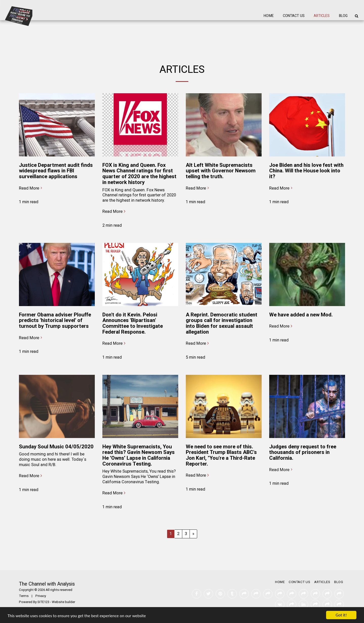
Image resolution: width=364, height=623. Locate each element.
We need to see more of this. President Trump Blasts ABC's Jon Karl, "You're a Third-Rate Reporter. (221, 455)
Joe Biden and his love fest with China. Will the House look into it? (306, 171)
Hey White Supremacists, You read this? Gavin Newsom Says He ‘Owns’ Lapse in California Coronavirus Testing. (139, 455)
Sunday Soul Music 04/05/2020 (56, 447)
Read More (31, 188)
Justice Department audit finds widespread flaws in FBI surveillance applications (56, 171)
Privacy (41, 596)
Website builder (63, 602)
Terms (24, 596)
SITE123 (43, 602)
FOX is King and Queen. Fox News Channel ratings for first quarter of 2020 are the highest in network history (139, 174)
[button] (356, 16)
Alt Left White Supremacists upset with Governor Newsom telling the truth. (221, 171)
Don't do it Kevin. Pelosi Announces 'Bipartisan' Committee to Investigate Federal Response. (133, 323)
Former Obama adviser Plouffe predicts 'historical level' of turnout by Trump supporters (55, 320)
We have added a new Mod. (301, 315)
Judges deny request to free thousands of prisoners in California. (303, 452)
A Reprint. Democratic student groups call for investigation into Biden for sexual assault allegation (222, 323)
